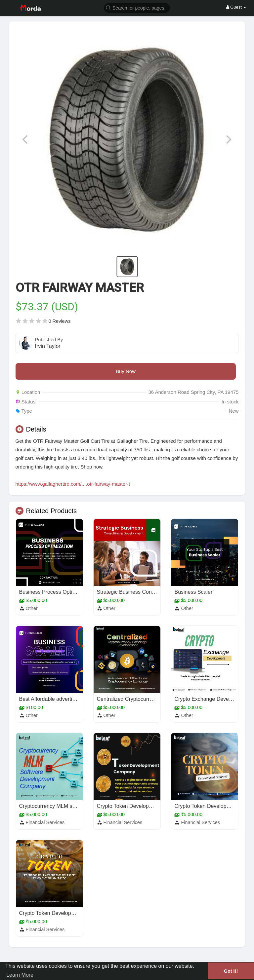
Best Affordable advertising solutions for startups (76, 699)
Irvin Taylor (48, 346)
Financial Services (45, 822)
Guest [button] (236, 7)
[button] (137, 7)
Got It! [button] (231, 971)
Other (32, 608)
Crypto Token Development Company (141, 806)
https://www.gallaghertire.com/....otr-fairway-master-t (73, 484)
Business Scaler (193, 592)
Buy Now (126, 371)
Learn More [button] (20, 975)
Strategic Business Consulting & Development (151, 592)
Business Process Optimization (56, 592)
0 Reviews (60, 321)
